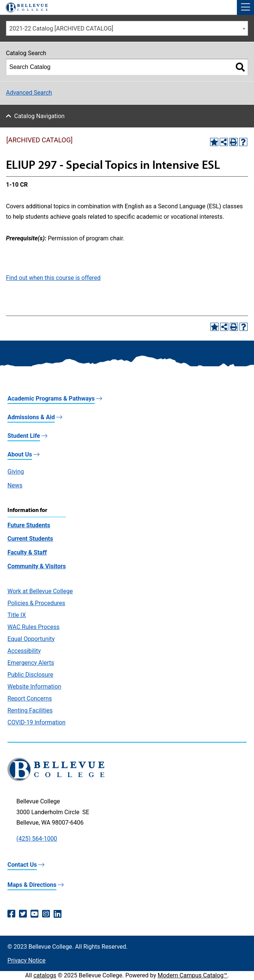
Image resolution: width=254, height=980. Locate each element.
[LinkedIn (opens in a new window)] (58, 914)
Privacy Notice (26, 960)
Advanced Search (29, 93)
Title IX (17, 615)
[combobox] (127, 28)
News (15, 485)
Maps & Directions (32, 885)
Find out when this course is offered (53, 278)
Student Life (24, 436)
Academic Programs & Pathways (51, 399)
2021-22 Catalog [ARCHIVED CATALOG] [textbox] (61, 29)
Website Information (34, 687)
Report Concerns (30, 698)
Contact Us (22, 865)
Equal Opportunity (31, 639)
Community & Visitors (37, 566)
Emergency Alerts (31, 663)
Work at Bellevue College (40, 591)
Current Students (30, 539)
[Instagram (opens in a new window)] (46, 914)
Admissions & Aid (31, 417)
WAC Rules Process (34, 627)
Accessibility (24, 651)
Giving (16, 472)
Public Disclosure (30, 675)
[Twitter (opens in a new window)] (23, 914)
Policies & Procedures (36, 603)
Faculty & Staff (27, 552)
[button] (245, 7)
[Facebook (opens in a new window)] (11, 914)
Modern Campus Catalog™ (192, 975)
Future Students (29, 525)
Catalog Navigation (39, 116)
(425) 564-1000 (37, 839)
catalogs (45, 975)
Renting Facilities (30, 710)
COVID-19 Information (36, 722)
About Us (20, 454)
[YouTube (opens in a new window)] (34, 914)
